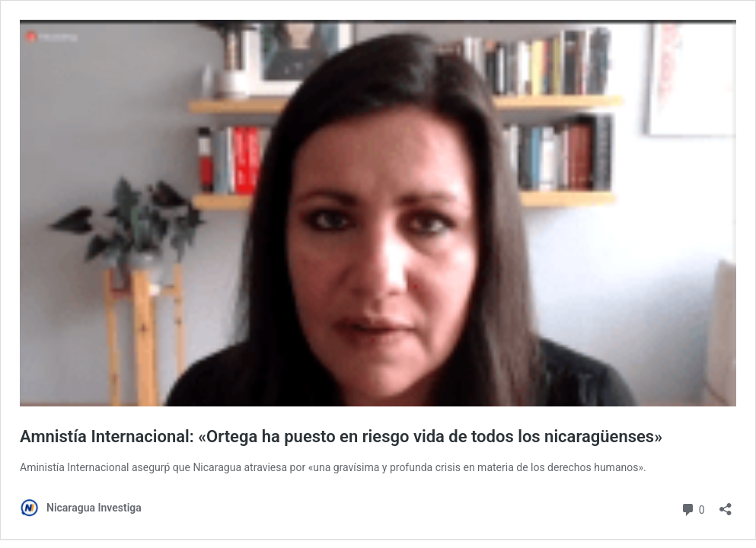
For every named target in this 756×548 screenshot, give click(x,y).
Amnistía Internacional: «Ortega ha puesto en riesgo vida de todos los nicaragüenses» (341, 436)
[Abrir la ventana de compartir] (726, 504)
